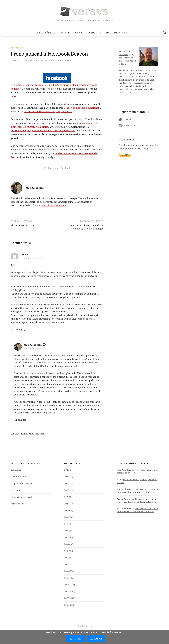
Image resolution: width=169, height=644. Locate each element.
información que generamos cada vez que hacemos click (43, 130)
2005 (67, 605)
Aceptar (96, 639)
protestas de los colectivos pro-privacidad (48, 111)
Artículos (125, 119)
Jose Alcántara (46, 33)
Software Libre (18, 504)
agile (132, 61)
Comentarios (127, 125)
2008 (67, 585)
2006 (67, 598)
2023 (67, 483)
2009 (67, 578)
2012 (66, 558)
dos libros (139, 70)
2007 (67, 591)
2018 (66, 517)
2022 (67, 490)
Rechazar (76, 639)
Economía (16, 470)
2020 (67, 504)
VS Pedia (65, 33)
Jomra (24, 255)
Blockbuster (53, 168)
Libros (79, 33)
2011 (66, 564)
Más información (112, 632)
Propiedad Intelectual (21, 483)
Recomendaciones (117, 33)
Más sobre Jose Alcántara (54, 205)
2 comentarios (64, 60)
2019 (66, 510)
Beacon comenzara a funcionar (81, 108)
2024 (67, 477)
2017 (66, 524)
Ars (13, 96)
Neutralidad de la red (21, 497)
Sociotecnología (19, 477)
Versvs (88, 626)
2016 (66, 531)
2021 (66, 497)
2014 (66, 544)
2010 (66, 571)
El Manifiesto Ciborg (22, 225)
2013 (66, 551)
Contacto (94, 33)
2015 (66, 537)
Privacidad (16, 48)
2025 (67, 470)
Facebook (65, 168)
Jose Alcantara (33, 345)
